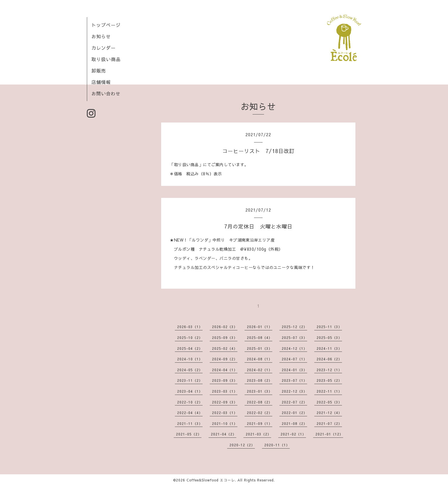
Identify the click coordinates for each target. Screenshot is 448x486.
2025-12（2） (294, 327)
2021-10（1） (225, 423)
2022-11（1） (329, 391)
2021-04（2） (224, 434)
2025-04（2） (190, 348)
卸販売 (99, 71)
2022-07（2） (294, 402)
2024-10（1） (190, 359)
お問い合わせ (106, 93)
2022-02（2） (260, 413)
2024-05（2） (190, 370)
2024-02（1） (260, 370)
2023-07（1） (294, 380)
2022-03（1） (225, 413)
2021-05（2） (189, 434)
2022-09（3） (225, 402)
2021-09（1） (260, 423)
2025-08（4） (260, 338)
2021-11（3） (190, 423)
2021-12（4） (329, 413)
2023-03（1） (225, 391)
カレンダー (104, 48)
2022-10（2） (190, 402)
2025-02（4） (225, 348)
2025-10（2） (190, 338)
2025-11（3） (329, 327)
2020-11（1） (277, 445)
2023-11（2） (190, 380)
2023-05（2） (329, 380)
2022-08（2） (260, 402)
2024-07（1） (294, 359)
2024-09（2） (225, 359)
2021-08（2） (294, 423)
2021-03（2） (258, 434)
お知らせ (101, 36)
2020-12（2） (242, 445)
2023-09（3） (225, 380)
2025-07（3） (294, 338)
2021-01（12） (329, 434)
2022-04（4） (190, 413)
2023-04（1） (190, 391)
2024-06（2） (329, 359)
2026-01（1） (260, 327)
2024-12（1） (294, 348)
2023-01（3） (260, 391)
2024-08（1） (260, 359)
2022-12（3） (294, 391)
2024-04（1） (225, 370)
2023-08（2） (260, 380)
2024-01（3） (294, 370)
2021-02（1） (293, 434)
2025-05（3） (329, 338)
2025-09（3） (225, 338)
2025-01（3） (260, 348)
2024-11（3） (329, 348)
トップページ (106, 25)
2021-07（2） (329, 423)
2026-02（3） (225, 327)
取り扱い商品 (106, 59)
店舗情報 (101, 82)
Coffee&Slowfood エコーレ (211, 480)
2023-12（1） (329, 370)
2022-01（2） (294, 413)
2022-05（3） (329, 402)
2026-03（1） (190, 327)
